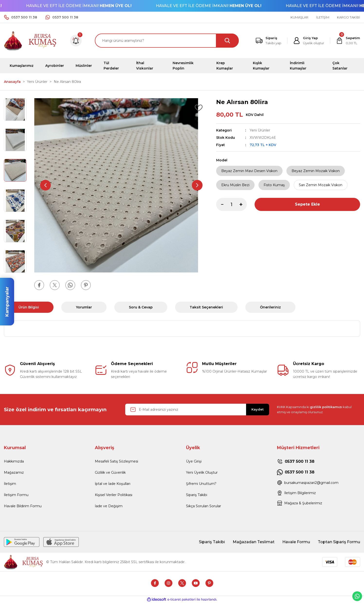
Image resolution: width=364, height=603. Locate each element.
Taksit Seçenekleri (206, 307)
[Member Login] (309, 41)
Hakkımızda (14, 461)
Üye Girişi (194, 461)
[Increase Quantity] (243, 204)
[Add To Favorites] (199, 108)
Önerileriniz (270, 307)
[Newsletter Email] (197, 410)
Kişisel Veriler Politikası (114, 495)
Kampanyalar (7, 302)
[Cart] (348, 41)
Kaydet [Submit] (257, 409)
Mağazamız (14, 472)
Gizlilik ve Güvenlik (110, 472)
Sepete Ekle (307, 204)
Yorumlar (84, 307)
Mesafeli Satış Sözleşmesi (116, 461)
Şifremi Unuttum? (201, 484)
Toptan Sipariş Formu (339, 542)
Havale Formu (296, 542)
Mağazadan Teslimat (254, 542)
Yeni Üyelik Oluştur (202, 472)
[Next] (197, 185)
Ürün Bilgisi (29, 307)
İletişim (10, 484)
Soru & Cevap (141, 307)
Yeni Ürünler (260, 130)
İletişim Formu (16, 495)
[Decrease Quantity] (220, 204)
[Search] (167, 41)
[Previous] (45, 185)
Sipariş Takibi (197, 495)
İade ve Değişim (109, 506)
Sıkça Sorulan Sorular (204, 506)
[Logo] (30, 40)
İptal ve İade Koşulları (113, 484)
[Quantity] (231, 204)
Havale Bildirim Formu (23, 506)
